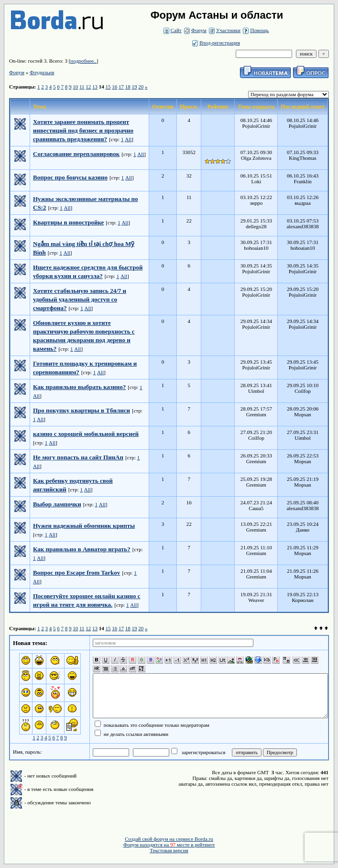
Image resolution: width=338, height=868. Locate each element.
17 (121, 87)
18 (128, 87)
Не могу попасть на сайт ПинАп (78, 457)
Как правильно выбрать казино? (79, 387)
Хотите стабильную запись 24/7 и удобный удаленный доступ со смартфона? (80, 299)
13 (95, 87)
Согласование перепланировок (76, 154)
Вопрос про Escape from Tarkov (76, 573)
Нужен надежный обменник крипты (84, 526)
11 (82, 87)
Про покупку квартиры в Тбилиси (82, 410)
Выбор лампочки (57, 504)
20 (141, 87)
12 (88, 87)
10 (75, 87)
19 (135, 87)
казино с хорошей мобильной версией (86, 434)
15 (108, 87)
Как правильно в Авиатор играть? (82, 549)
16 (114, 87)
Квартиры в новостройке (68, 222)
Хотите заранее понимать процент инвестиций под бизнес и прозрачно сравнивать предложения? (83, 130)
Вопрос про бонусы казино (70, 177)
